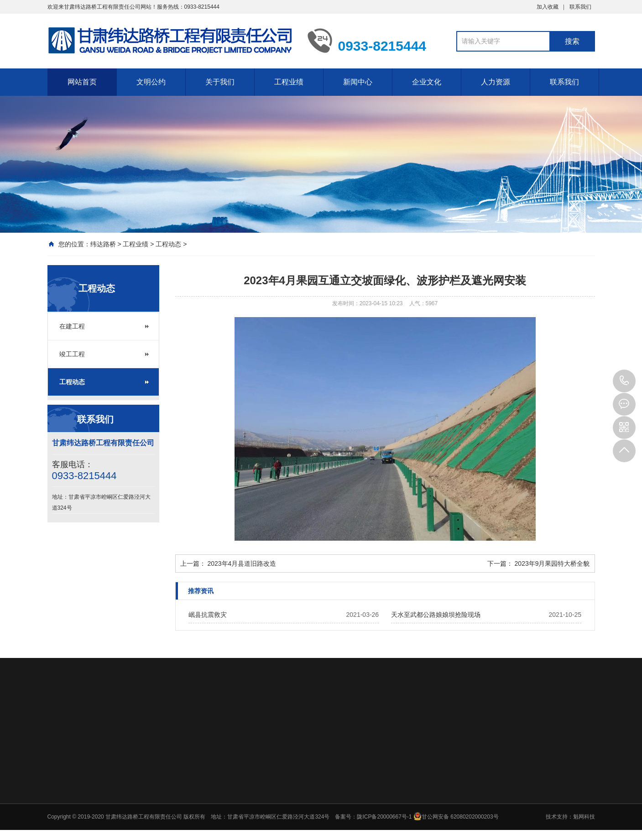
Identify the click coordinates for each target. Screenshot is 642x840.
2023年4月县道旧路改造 (242, 563)
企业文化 (427, 82)
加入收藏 (548, 7)
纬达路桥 (103, 244)
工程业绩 (289, 82)
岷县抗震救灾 (208, 615)
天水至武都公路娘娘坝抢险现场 (436, 615)
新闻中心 (358, 82)
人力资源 (496, 82)
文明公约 (151, 82)
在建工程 (72, 326)
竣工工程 (72, 354)
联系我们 (580, 7)
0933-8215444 (624, 381)
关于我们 (220, 82)
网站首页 (82, 82)
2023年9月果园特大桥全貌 (552, 563)
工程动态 (168, 244)
